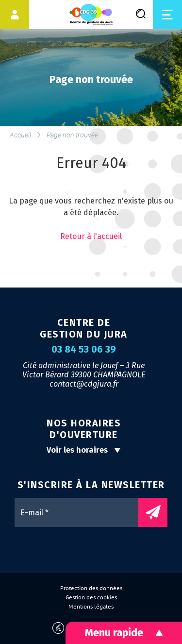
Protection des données (91, 588)
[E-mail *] (81, 512)
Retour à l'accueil (91, 236)
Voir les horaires (84, 450)
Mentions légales (91, 607)
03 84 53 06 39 (84, 350)
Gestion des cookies (91, 597)
